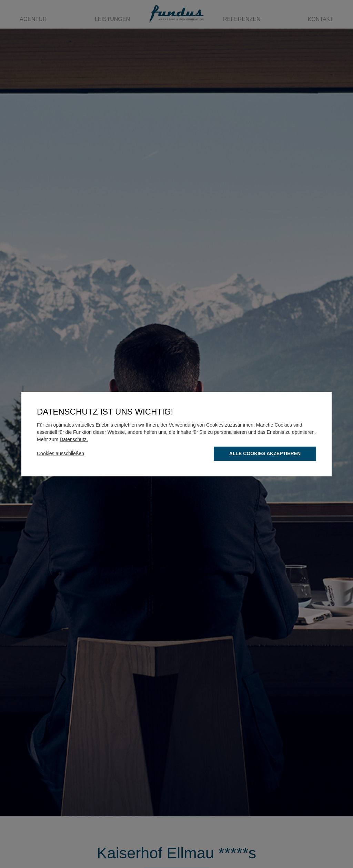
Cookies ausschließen (60, 453)
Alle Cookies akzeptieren (265, 453)
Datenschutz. (74, 439)
